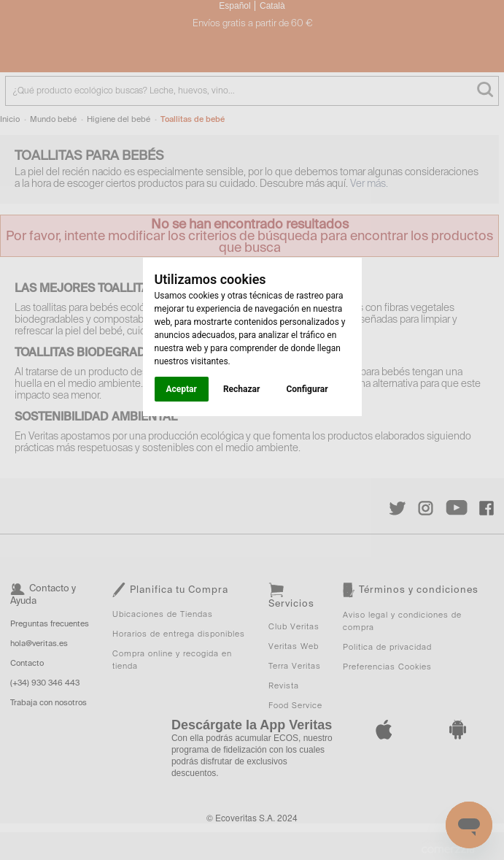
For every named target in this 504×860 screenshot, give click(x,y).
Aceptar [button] (182, 389)
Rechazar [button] (241, 389)
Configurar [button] (307, 389)
